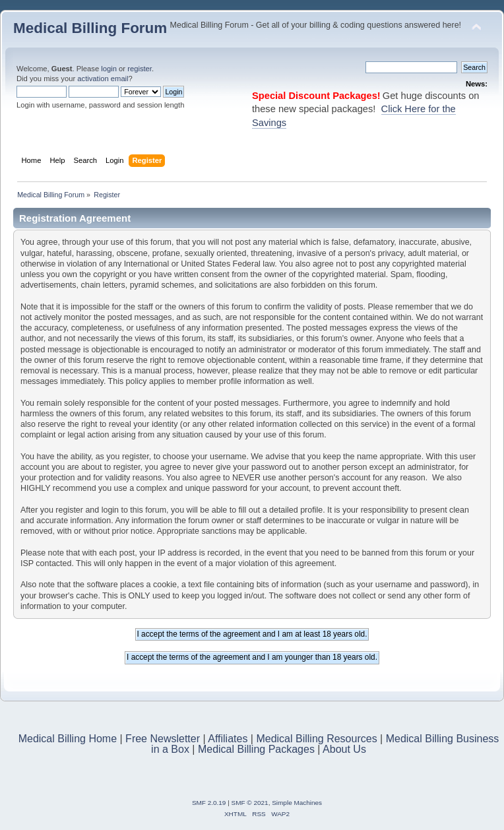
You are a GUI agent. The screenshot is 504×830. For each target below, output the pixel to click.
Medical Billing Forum (90, 28)
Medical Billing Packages (256, 749)
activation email (103, 79)
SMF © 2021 (250, 803)
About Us (344, 749)
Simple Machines (297, 803)
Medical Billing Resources (316, 739)
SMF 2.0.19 (209, 803)
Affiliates (228, 739)
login (109, 69)
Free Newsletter (163, 739)
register (140, 69)
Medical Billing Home (68, 739)
